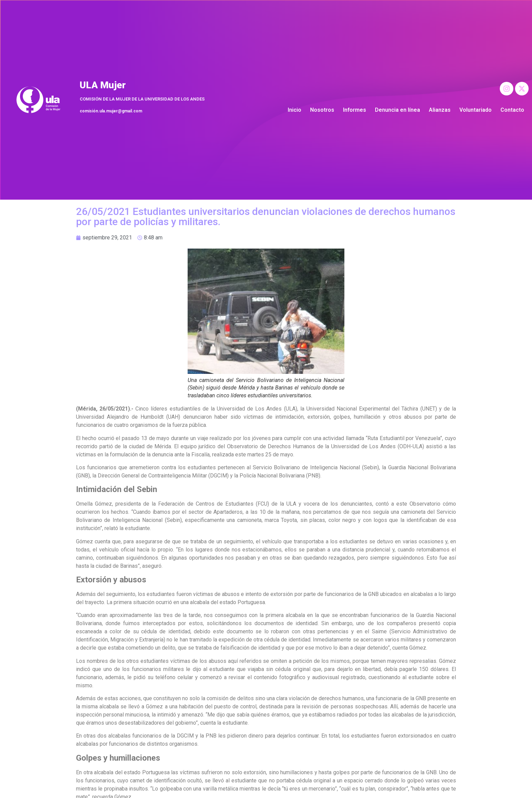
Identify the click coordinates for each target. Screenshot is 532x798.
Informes (355, 110)
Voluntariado (476, 110)
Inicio (294, 110)
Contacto (512, 110)
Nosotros (322, 110)
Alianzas (440, 110)
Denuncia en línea (397, 110)
